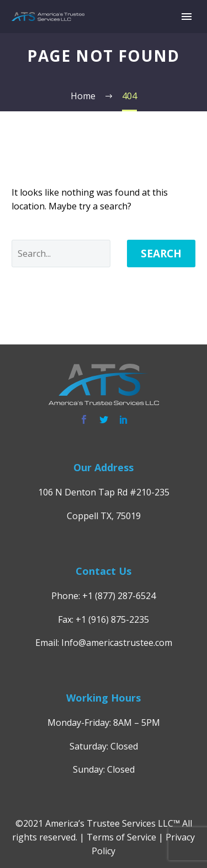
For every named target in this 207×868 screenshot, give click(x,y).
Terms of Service (121, 837)
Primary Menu (187, 17)
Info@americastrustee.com (117, 643)
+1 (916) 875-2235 (112, 619)
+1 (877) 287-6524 (119, 596)
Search (161, 254)
